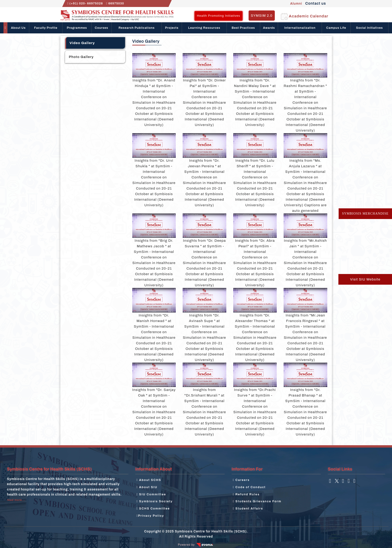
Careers (241, 480)
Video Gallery (82, 43)
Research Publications (137, 28)
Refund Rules (246, 494)
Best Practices (243, 28)
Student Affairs (248, 509)
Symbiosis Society (155, 501)
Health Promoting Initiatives (218, 16)
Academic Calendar (305, 16)
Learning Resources (204, 28)
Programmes (77, 28)
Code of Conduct (249, 487)
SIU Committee (151, 494)
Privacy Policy (150, 516)
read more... (16, 500)
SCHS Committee (153, 509)
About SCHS (149, 480)
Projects (172, 28)
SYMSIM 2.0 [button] (262, 16)
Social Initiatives (369, 28)
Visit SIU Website (365, 279)
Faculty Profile (46, 28)
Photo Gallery (81, 57)
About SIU (147, 487)
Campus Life (336, 28)
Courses (101, 28)
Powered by (196, 545)
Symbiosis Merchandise (365, 214)
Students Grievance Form (257, 501)
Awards (269, 28)
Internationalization (300, 28)
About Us (18, 28)
